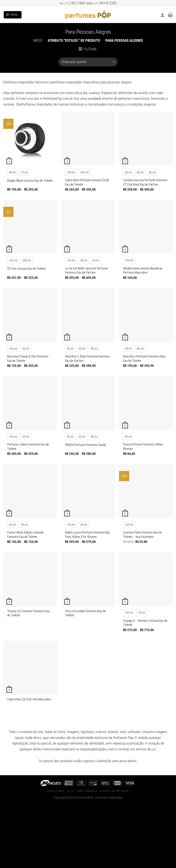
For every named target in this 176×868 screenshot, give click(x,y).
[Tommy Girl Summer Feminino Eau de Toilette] (30, 579)
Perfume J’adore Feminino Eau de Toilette (28, 447)
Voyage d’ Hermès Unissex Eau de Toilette (145, 623)
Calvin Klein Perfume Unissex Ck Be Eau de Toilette (87, 182)
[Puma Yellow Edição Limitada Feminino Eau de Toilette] (30, 491)
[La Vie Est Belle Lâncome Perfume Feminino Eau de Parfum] (88, 227)
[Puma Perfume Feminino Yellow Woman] (146, 403)
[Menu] (13, 15)
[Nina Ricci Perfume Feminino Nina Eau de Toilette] (146, 315)
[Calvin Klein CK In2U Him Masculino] (30, 668)
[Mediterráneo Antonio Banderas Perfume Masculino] (146, 227)
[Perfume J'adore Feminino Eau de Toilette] (30, 403)
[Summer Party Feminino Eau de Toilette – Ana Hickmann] (146, 491)
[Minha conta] (163, 15)
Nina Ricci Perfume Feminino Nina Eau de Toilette (144, 359)
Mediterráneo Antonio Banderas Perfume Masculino (143, 271)
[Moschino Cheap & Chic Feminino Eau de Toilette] (30, 315)
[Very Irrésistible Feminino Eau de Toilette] (88, 579)
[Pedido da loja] (88, 62)
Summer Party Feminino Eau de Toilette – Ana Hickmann (142, 535)
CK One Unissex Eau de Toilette (26, 269)
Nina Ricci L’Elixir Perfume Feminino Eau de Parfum (87, 359)
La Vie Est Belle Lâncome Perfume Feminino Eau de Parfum (86, 271)
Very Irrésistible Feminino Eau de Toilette (85, 613)
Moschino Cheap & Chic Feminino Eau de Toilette (28, 359)
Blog (71, 791)
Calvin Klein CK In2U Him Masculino (29, 699)
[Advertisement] (88, 836)
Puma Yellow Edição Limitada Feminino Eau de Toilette (25, 535)
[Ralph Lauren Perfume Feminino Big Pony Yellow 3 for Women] (88, 491)
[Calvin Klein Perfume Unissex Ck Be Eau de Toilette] (88, 139)
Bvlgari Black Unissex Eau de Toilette (30, 181)
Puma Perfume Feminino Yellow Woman (143, 447)
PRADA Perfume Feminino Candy (85, 445)
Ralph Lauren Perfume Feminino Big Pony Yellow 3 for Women (87, 535)
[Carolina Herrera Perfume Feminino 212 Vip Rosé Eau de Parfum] (146, 139)
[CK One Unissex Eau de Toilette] (30, 227)
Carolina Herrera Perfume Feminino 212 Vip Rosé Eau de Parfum (145, 182)
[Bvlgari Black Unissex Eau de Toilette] (30, 139)
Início (38, 40)
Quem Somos (56, 791)
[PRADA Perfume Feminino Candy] (88, 403)
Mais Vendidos (87, 791)
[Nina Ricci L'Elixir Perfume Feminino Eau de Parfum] (88, 315)
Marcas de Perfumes (115, 791)
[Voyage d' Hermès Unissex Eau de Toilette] (146, 579)
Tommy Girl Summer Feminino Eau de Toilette (28, 613)
